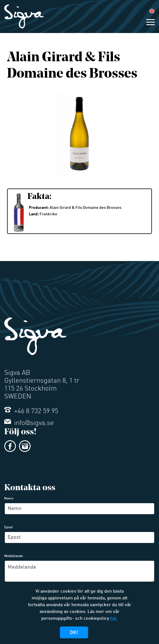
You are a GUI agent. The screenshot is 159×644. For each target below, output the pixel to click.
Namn (9, 499)
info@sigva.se (29, 423)
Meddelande (14, 556)
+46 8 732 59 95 (31, 411)
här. (114, 619)
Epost (8, 527)
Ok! (74, 633)
